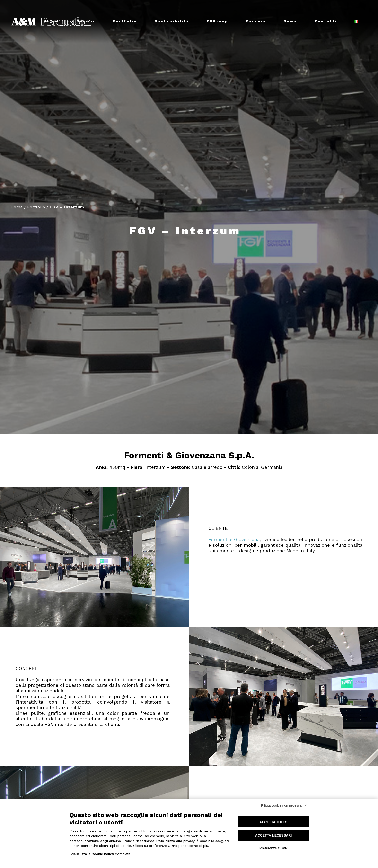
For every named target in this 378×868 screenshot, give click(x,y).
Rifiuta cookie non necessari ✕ (284, 805)
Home (17, 207)
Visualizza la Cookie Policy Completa (101, 854)
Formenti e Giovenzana (234, 540)
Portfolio (36, 207)
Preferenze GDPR (273, 848)
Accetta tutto (273, 822)
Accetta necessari (273, 835)
